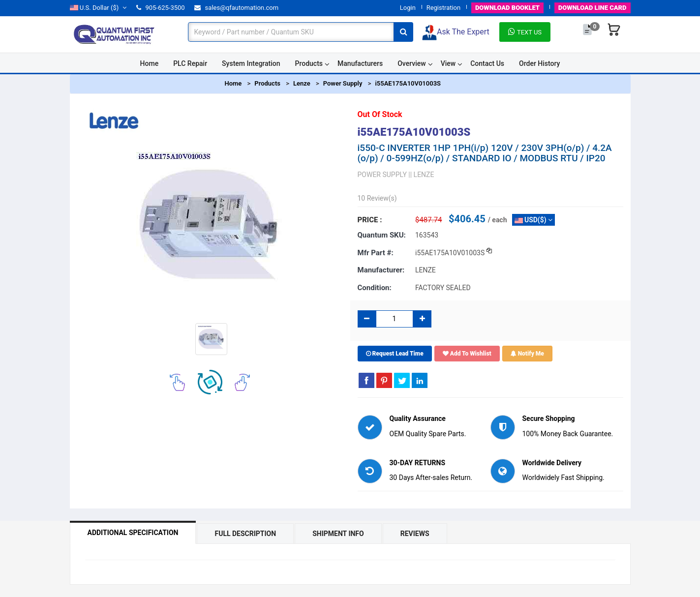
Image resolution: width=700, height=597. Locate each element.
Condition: (375, 288)
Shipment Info (338, 534)
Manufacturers (360, 63)
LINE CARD (593, 8)
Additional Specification (133, 533)
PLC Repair (190, 63)
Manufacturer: (381, 270)
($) (98, 8)
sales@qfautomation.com (236, 8)
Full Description (245, 534)
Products (309, 63)
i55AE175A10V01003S (408, 83)
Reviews (415, 534)
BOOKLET (507, 8)
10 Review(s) (377, 198)
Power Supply (343, 83)
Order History (539, 63)
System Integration (251, 63)
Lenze (302, 83)
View (448, 63)
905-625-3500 (160, 8)
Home (150, 63)
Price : (370, 220)
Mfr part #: (376, 253)
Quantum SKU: (382, 235)
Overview (411, 63)
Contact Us (487, 63)
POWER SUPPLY (382, 175)
